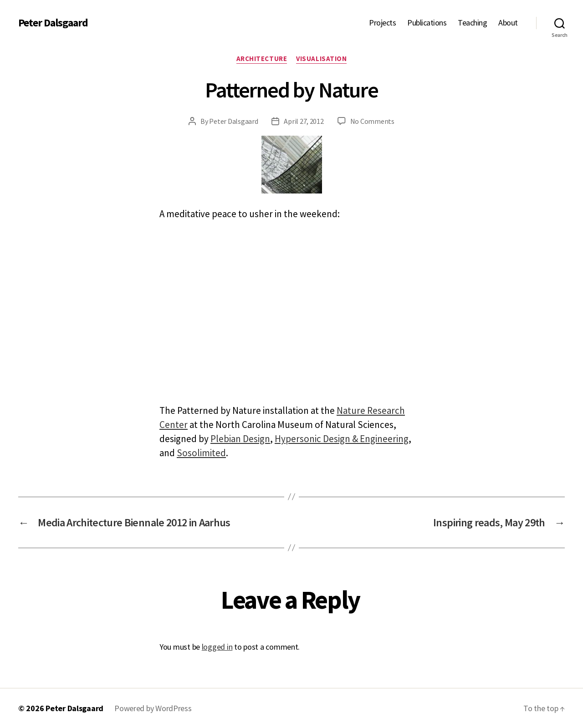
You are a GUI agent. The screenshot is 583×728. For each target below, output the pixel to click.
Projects (382, 23)
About (508, 23)
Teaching (472, 23)
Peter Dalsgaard (53, 23)
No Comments (372, 121)
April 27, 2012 (304, 121)
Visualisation (321, 59)
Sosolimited (201, 453)
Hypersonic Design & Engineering (342, 439)
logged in (217, 647)
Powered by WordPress (153, 708)
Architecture (262, 59)
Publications (427, 23)
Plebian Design (240, 439)
